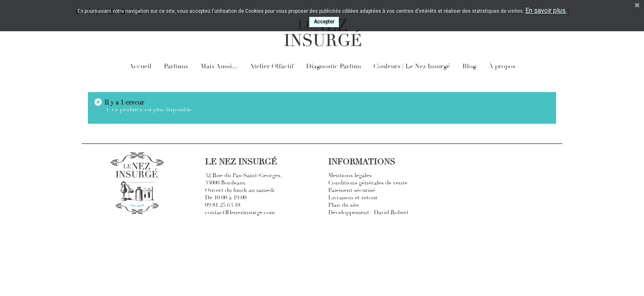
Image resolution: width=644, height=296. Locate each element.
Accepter (324, 22)
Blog (469, 66)
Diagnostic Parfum (333, 66)
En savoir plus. (546, 10)
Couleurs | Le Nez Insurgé (412, 66)
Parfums (176, 66)
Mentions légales (350, 175)
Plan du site (344, 205)
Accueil (140, 66)
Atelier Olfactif (271, 66)
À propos (502, 66)
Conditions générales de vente (368, 183)
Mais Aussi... (219, 66)
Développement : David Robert (368, 212)
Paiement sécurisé (352, 190)
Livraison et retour (353, 198)
